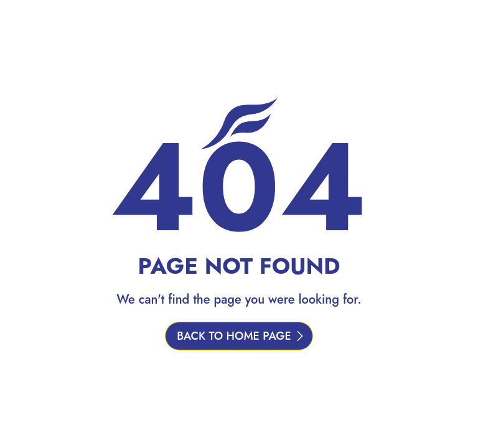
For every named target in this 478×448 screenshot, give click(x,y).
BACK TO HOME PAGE (234, 336)
